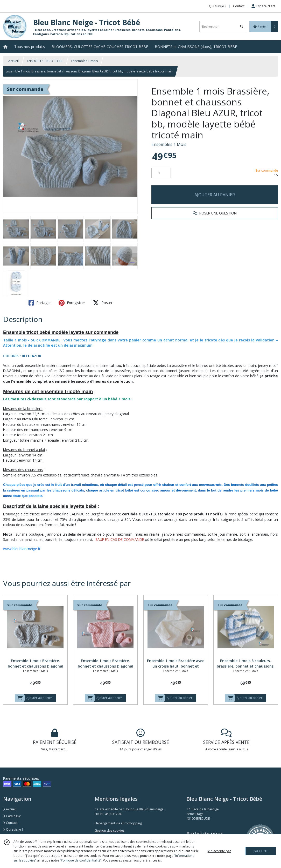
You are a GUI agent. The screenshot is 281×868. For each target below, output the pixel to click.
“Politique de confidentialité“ (81, 860)
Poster (103, 303)
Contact (239, 6)
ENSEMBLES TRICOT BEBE (45, 61)
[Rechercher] (242, 27)
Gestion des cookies (110, 830)
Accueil (13, 61)
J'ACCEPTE (261, 851)
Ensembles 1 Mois (169, 144)
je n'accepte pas (219, 851)
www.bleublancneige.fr (22, 549)
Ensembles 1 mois (85, 61)
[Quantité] (161, 173)
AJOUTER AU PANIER (215, 195)
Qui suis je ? (13, 829)
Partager (40, 303)
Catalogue (12, 816)
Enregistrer (72, 303)
